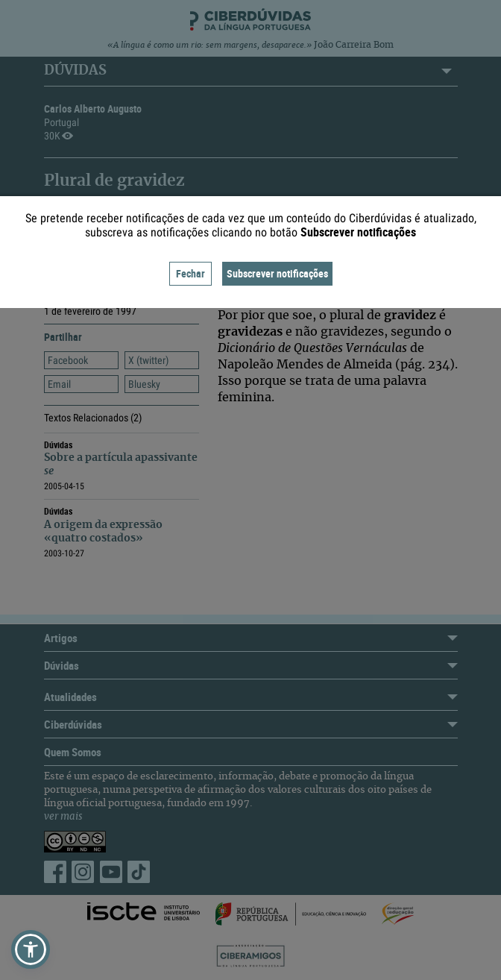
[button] (31, 949)
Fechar (190, 273)
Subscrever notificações (277, 273)
